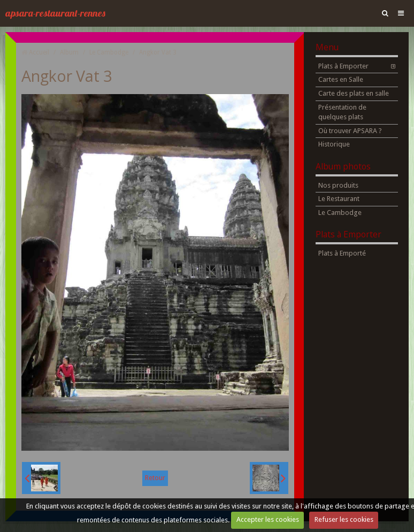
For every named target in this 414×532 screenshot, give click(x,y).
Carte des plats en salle (354, 93)
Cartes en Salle (341, 79)
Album (69, 52)
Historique (334, 144)
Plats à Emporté (342, 253)
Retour (155, 478)
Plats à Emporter (343, 66)
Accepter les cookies (268, 519)
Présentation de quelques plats (342, 112)
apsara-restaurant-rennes (55, 13)
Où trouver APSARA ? (350, 131)
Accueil (39, 52)
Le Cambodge (109, 52)
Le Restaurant (339, 199)
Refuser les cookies (344, 519)
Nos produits (338, 185)
